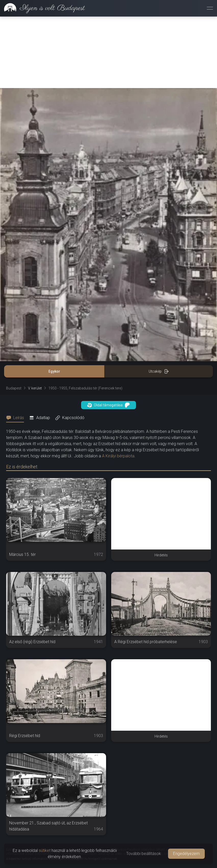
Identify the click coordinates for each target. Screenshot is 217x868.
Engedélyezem (186, 854)
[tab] (17, 418)
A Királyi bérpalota (118, 456)
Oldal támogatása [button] (108, 405)
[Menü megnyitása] (210, 8)
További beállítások (144, 854)
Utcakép (159, 371)
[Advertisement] (108, 52)
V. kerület (35, 388)
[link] (42, 8)
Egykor (54, 371)
